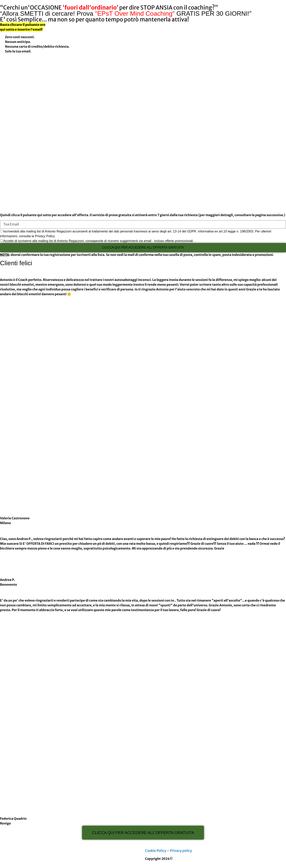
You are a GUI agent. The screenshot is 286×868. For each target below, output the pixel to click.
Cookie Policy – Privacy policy (168, 851)
